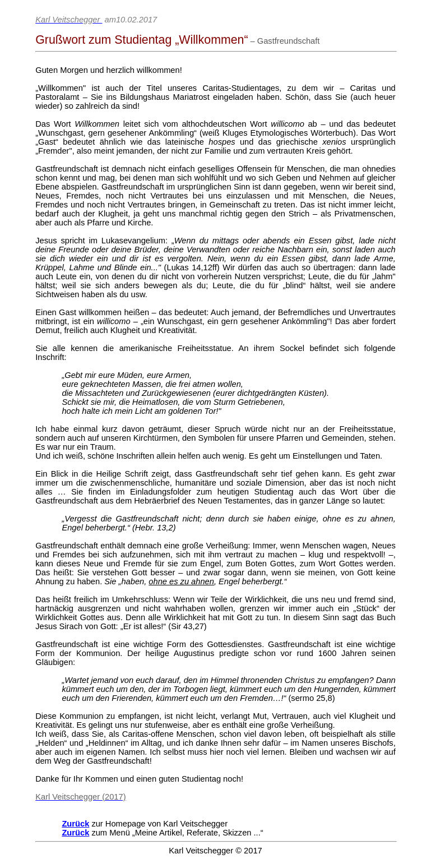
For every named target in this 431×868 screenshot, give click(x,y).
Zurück (75, 824)
